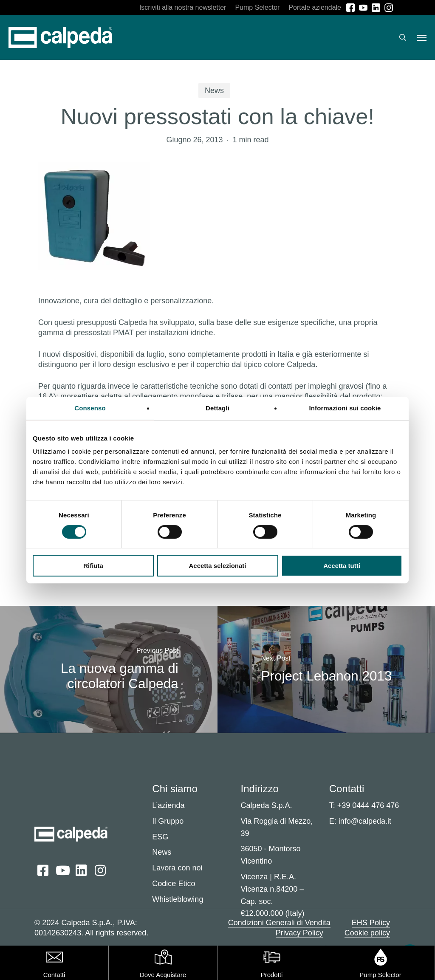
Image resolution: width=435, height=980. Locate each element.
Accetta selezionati (217, 566)
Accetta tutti (342, 566)
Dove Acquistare (163, 975)
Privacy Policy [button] (299, 933)
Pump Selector (380, 975)
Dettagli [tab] (217, 408)
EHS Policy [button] (371, 923)
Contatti (54, 975)
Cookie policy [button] (367, 933)
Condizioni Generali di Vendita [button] (279, 923)
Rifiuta (93, 566)
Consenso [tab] (90, 408)
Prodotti (272, 975)
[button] (422, 37)
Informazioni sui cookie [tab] (345, 408)
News (214, 90)
